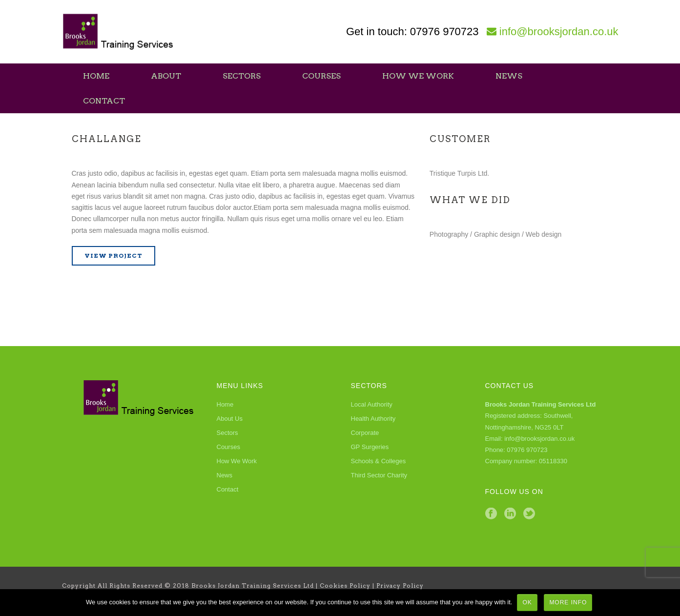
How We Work (418, 76)
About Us (230, 419)
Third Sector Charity (379, 475)
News (509, 76)
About (166, 76)
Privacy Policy (400, 585)
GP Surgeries (370, 447)
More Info (568, 602)
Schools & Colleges (379, 461)
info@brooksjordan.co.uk (559, 31)
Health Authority (373, 419)
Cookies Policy (345, 585)
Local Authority (372, 404)
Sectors (242, 76)
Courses (321, 76)
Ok (527, 602)
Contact (104, 101)
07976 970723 (444, 31)
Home (96, 76)
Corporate (365, 433)
